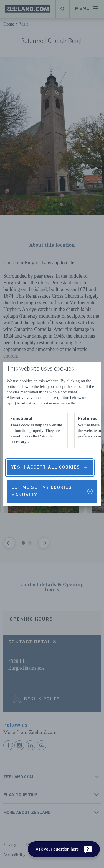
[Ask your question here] (64, 849)
